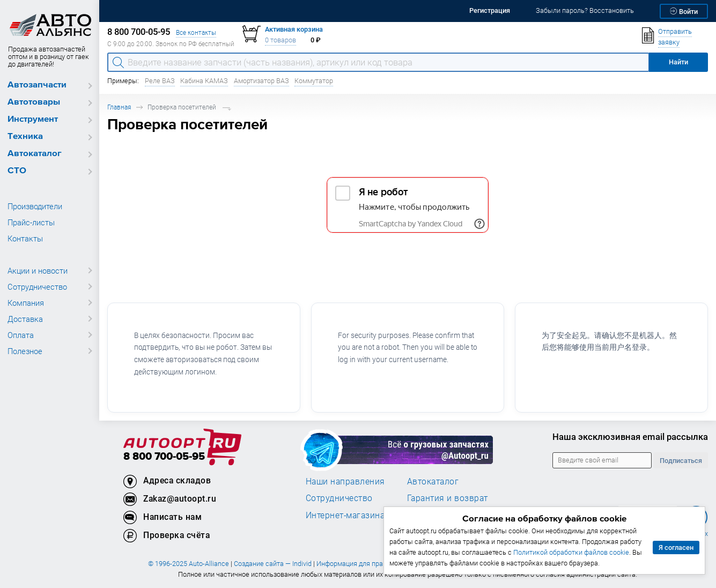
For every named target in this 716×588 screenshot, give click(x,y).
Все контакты (196, 32)
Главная (119, 107)
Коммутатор (314, 81)
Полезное (25, 351)
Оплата (21, 335)
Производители (35, 206)
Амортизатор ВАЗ (261, 81)
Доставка (25, 319)
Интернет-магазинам (348, 515)
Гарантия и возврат (448, 498)
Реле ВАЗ (160, 81)
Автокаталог (35, 154)
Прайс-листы (31, 222)
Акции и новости (38, 270)
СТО (17, 171)
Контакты (25, 238)
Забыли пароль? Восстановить (585, 10)
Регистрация (490, 10)
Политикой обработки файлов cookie (571, 552)
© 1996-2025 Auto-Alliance (189, 564)
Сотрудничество (37, 286)
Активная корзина (294, 29)
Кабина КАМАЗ (204, 81)
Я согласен (676, 547)
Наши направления (345, 481)
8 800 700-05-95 (164, 457)
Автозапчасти (37, 85)
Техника (25, 137)
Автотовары (34, 102)
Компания (26, 303)
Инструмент (33, 119)
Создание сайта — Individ (273, 564)
